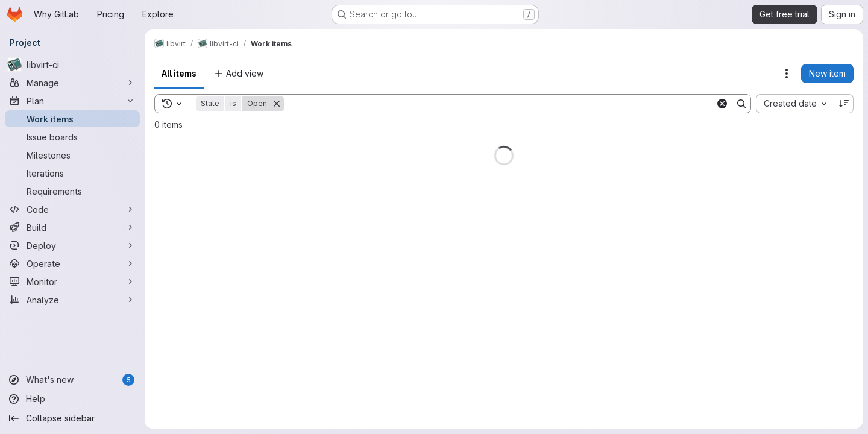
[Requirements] (72, 191)
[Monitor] (72, 281)
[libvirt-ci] (72, 64)
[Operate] (72, 263)
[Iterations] (72, 173)
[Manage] (72, 83)
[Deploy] (72, 245)
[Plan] (72, 101)
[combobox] (795, 104)
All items (179, 73)
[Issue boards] (72, 137)
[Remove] (277, 104)
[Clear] (722, 104)
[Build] (72, 227)
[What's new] (72, 380)
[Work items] (72, 119)
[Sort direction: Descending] (844, 104)
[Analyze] (72, 300)
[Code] (72, 209)
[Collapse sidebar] (72, 418)
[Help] (72, 399)
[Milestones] (72, 155)
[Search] (500, 104)
